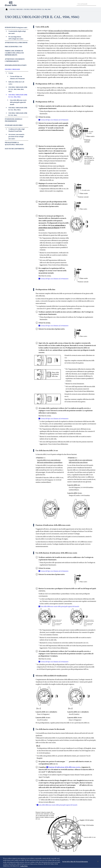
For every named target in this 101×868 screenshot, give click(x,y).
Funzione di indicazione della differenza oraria (64, 767)
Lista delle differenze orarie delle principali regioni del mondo (60, 606)
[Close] (98, 863)
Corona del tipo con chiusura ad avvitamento (54, 120)
